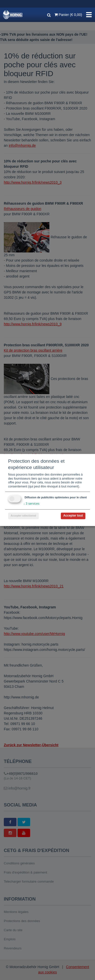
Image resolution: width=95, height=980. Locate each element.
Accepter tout (73, 516)
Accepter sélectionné (23, 516)
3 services (31, 504)
